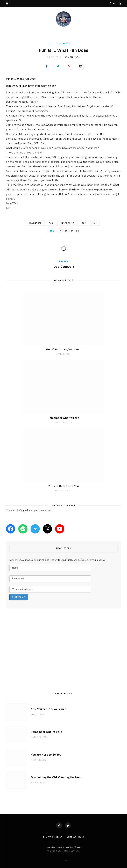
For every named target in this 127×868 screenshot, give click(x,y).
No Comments (72, 57)
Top (63, 861)
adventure (34, 223)
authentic (65, 44)
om (96, 223)
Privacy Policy (53, 837)
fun (51, 223)
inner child (68, 223)
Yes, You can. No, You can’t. (63, 350)
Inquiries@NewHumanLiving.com (64, 847)
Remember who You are (63, 418)
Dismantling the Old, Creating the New (56, 777)
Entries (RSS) (75, 837)
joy (84, 223)
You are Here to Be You (63, 486)
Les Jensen (64, 266)
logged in (25, 511)
